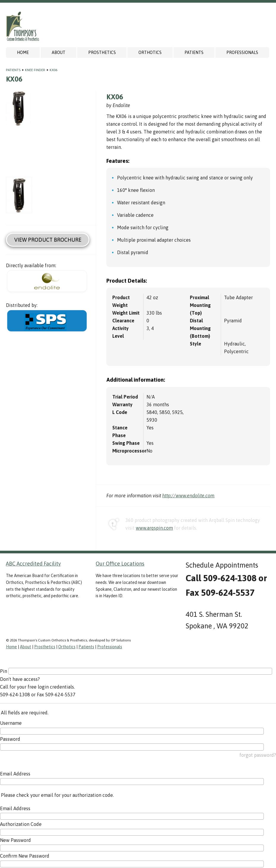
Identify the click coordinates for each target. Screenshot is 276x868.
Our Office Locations (120, 564)
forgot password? (258, 755)
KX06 (53, 70)
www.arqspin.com (154, 528)
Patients (194, 52)
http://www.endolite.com (188, 496)
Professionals (242, 52)
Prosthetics (102, 52)
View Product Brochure (48, 240)
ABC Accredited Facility (33, 564)
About (59, 52)
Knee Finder (35, 70)
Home (23, 52)
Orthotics (150, 52)
